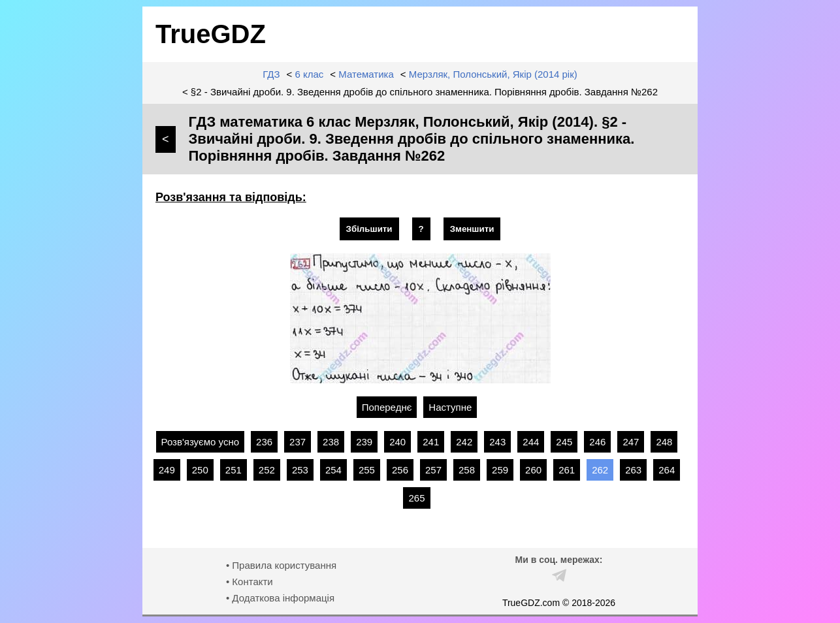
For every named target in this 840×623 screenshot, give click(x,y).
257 (433, 470)
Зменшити (472, 229)
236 (264, 442)
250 (200, 470)
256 (400, 470)
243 (497, 442)
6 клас (310, 74)
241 (431, 442)
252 (267, 470)
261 (567, 470)
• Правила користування (281, 565)
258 (467, 470)
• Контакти (250, 582)
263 (633, 470)
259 (500, 470)
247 (631, 442)
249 (167, 470)
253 (300, 470)
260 (533, 470)
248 (664, 442)
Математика (366, 74)
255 (367, 470)
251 (234, 470)
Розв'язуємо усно (201, 442)
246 (597, 442)
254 (333, 470)
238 (331, 442)
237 (298, 442)
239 (364, 442)
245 (564, 442)
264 (667, 470)
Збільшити (369, 229)
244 (531, 442)
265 (416, 498)
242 (464, 442)
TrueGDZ (211, 34)
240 (397, 442)
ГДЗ (271, 74)
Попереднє (387, 407)
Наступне (450, 407)
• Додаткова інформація (280, 598)
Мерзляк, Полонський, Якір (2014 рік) (493, 74)
